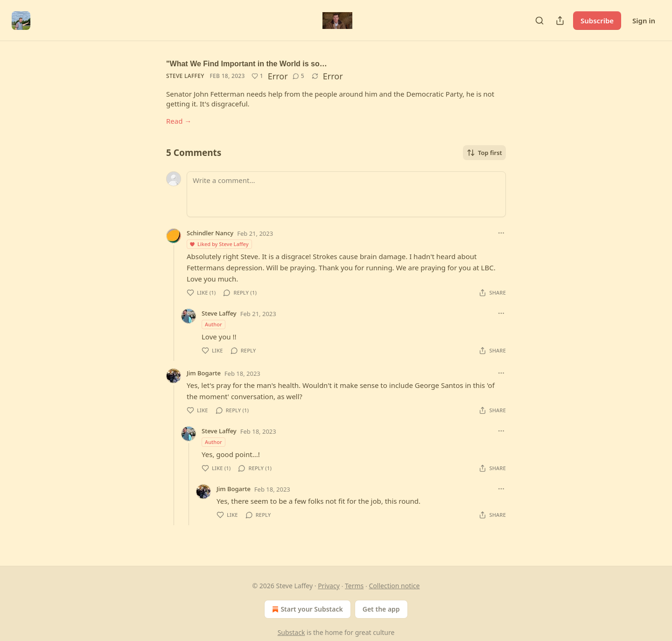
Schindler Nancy (210, 233)
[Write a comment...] (346, 194)
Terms (354, 586)
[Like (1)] (257, 76)
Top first (484, 153)
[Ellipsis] (501, 233)
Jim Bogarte (204, 373)
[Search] (539, 21)
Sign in (644, 21)
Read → (179, 121)
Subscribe (597, 21)
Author (213, 324)
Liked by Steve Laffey (219, 244)
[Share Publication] (560, 21)
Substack (291, 632)
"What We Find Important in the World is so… (247, 64)
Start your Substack (306, 609)
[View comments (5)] (298, 76)
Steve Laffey (185, 76)
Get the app (381, 609)
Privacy (329, 586)
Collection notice (394, 586)
